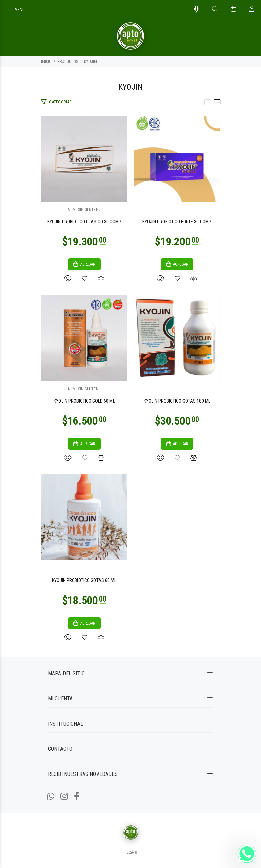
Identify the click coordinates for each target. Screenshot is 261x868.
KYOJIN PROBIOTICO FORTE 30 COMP (177, 222)
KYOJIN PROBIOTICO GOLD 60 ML (84, 401)
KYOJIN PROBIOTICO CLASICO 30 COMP (84, 222)
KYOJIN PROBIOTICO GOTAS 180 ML (177, 401)
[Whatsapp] (51, 796)
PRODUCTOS (68, 62)
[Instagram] (64, 796)
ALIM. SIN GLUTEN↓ (84, 210)
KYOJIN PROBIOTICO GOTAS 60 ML (84, 580)
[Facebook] (77, 796)
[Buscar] (215, 9)
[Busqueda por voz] (197, 9)
